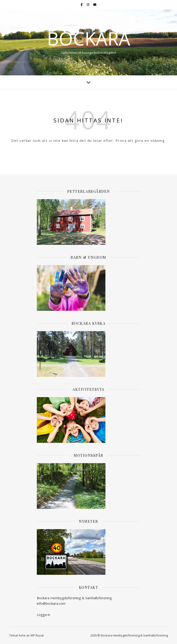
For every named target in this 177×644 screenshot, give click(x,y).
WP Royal (37, 635)
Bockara (89, 38)
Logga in (43, 615)
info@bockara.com (51, 603)
